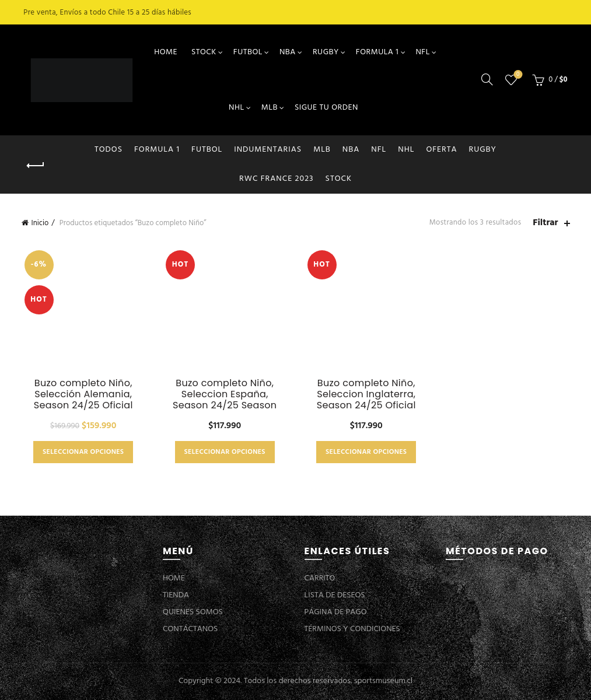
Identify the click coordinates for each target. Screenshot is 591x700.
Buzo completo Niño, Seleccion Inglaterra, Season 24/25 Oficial (366, 394)
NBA (288, 52)
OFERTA (441, 150)
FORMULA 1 (377, 52)
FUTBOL (248, 52)
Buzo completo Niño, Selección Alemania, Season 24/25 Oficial (83, 394)
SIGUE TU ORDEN (326, 108)
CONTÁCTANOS (190, 629)
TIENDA (176, 595)
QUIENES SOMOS (193, 612)
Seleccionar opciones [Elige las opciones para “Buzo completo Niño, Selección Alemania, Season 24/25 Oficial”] (83, 452)
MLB (270, 108)
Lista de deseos (517, 75)
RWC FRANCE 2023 (277, 179)
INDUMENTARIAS (268, 150)
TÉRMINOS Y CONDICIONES (352, 629)
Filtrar (545, 223)
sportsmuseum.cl (383, 681)
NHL (237, 108)
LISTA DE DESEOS (335, 595)
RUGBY (326, 52)
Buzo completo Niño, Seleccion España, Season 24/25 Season (225, 394)
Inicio (40, 223)
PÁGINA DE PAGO (336, 612)
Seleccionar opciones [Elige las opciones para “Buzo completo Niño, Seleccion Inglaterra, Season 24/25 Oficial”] (366, 452)
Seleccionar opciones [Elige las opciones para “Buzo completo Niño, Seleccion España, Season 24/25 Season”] (225, 452)
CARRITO (320, 578)
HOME (166, 52)
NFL (422, 52)
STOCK (204, 52)
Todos (109, 150)
